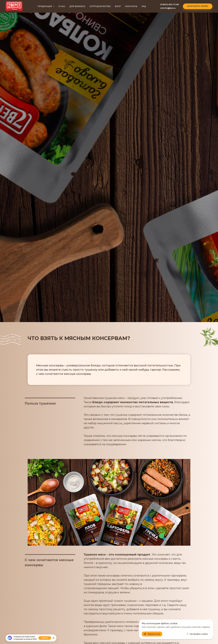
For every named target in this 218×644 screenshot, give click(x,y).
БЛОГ (118, 6)
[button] (198, 6)
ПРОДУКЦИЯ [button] (45, 6)
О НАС (62, 6)
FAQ (144, 6)
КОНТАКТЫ (131, 6)
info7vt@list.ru (168, 8)
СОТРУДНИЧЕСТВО (100, 6)
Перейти (45, 638)
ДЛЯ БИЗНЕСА (77, 6)
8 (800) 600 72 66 (170, 4)
